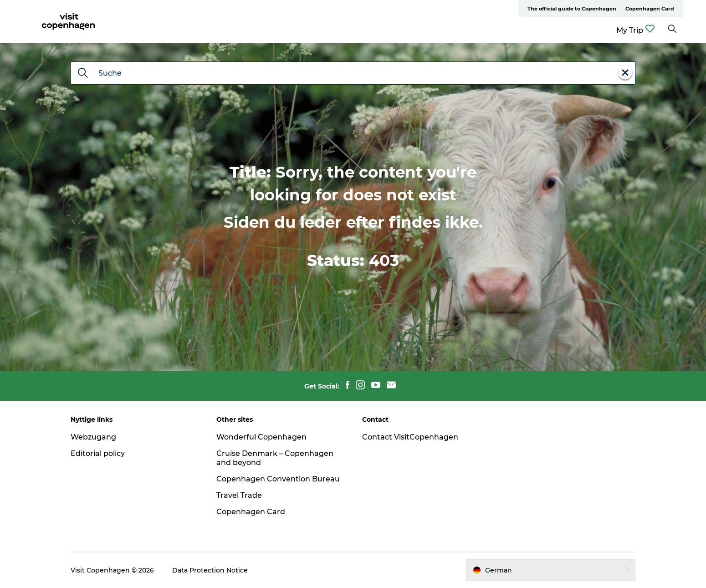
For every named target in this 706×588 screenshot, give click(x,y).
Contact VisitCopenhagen (410, 437)
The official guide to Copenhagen (572, 9)
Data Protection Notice (210, 570)
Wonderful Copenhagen (261, 437)
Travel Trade (239, 495)
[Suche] (83, 74)
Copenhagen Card (650, 9)
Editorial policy (98, 453)
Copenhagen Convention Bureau (278, 479)
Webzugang (93, 437)
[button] (551, 570)
